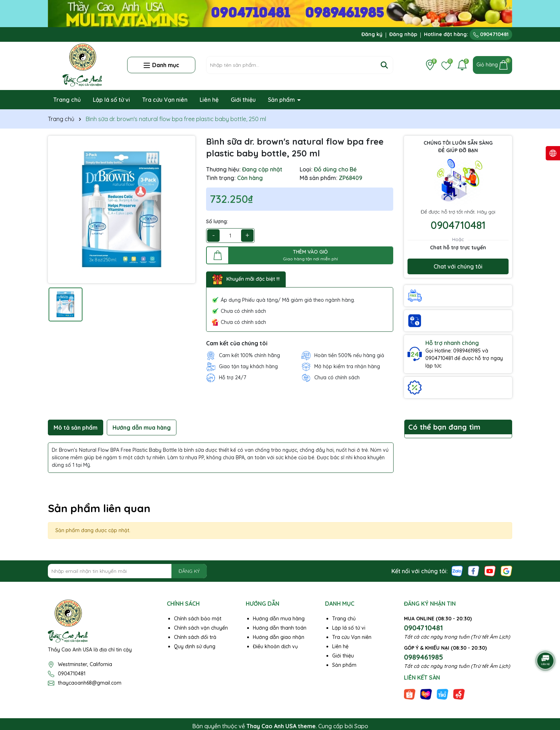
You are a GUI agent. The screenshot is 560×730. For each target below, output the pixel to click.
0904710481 (491, 34)
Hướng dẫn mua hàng (279, 619)
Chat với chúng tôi (458, 266)
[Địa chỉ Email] (127, 571)
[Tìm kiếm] (384, 65)
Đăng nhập (403, 34)
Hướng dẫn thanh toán (280, 628)
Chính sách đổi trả (195, 637)
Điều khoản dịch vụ (275, 646)
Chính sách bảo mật (198, 619)
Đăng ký (372, 34)
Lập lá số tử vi (111, 100)
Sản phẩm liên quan (99, 508)
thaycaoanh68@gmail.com (90, 683)
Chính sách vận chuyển (201, 628)
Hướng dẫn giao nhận (279, 637)
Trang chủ (67, 100)
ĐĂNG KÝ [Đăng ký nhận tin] (189, 571)
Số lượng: (217, 221)
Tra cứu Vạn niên (165, 100)
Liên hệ (209, 100)
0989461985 (424, 657)
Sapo (361, 726)
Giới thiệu (243, 100)
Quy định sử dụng (195, 646)
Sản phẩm (282, 100)
